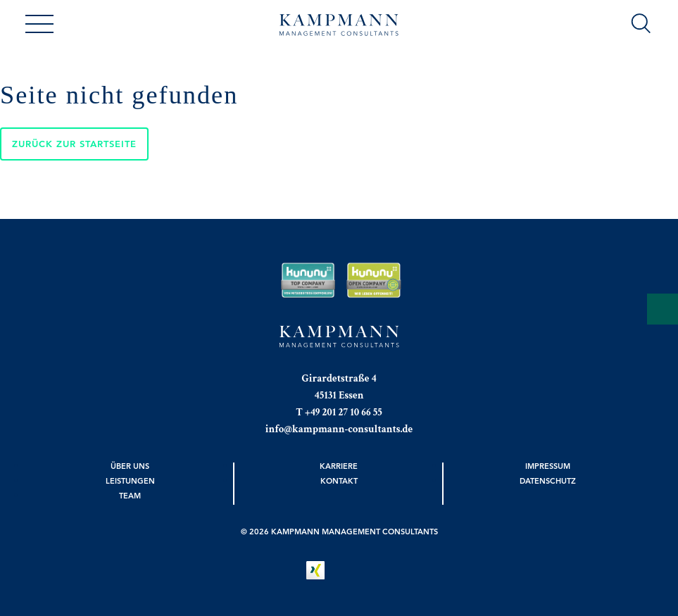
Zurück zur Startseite (74, 144)
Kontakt (339, 481)
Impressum (548, 466)
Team (130, 496)
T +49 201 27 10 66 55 (339, 412)
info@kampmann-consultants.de (339, 429)
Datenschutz (548, 481)
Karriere (339, 466)
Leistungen (130, 481)
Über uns (130, 466)
